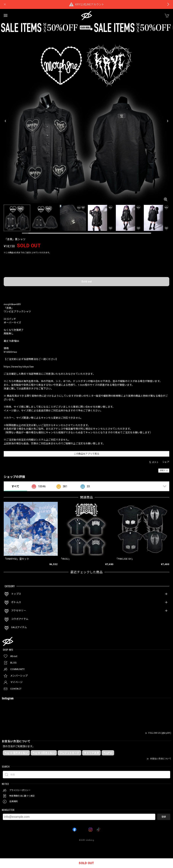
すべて (15, 486)
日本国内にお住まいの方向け (87, 292)
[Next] (167, 121)
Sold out (87, 282)
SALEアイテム (19, 627)
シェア (166, 462)
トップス (16, 594)
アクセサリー (19, 611)
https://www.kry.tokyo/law (19, 367)
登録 (164, 817)
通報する (164, 470)
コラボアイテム (20, 619)
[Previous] (6, 121)
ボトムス (16, 602)
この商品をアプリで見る (86, 454)
